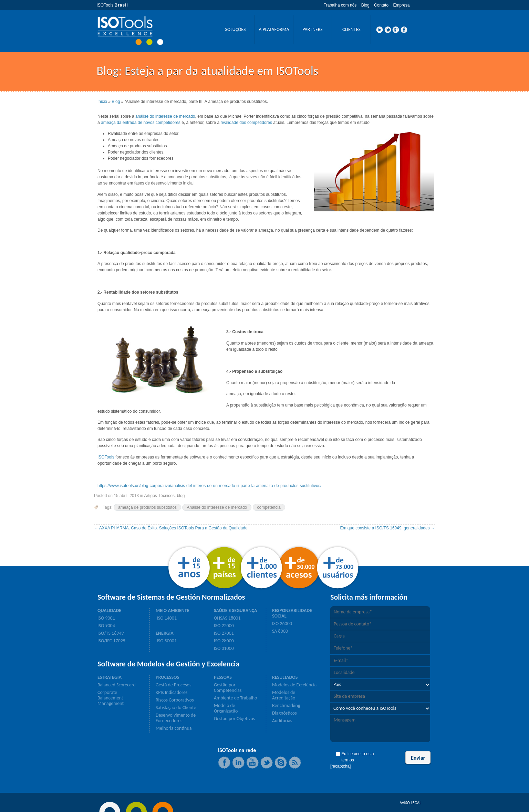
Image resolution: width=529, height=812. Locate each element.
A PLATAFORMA (274, 29)
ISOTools (106, 457)
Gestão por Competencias (228, 688)
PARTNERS (312, 29)
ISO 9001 (106, 618)
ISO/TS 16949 (111, 633)
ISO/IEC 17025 (111, 641)
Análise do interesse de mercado (217, 507)
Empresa (401, 5)
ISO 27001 (224, 633)
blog (181, 496)
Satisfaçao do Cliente (176, 708)
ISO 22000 (224, 626)
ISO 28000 (224, 641)
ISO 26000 (282, 624)
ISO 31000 (224, 648)
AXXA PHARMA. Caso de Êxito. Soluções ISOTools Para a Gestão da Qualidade (171, 528)
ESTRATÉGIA (110, 677)
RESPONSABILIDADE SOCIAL (292, 613)
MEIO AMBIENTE (173, 611)
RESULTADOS (285, 677)
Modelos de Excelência (294, 685)
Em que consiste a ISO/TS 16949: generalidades (388, 528)
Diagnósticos (284, 713)
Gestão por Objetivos (234, 719)
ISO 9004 (106, 626)
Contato (381, 5)
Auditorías (282, 721)
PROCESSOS (167, 677)
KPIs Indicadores (172, 693)
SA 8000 (280, 631)
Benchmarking (286, 706)
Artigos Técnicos (159, 496)
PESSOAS (223, 677)
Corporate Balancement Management (111, 698)
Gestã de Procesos (173, 685)
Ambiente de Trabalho (235, 698)
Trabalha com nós (340, 5)
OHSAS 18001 (227, 618)
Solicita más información (369, 597)
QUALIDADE (109, 611)
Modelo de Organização (226, 708)
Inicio (102, 102)
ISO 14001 (166, 618)
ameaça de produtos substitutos (147, 507)
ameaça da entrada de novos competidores (141, 123)
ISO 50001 (166, 641)
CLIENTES (351, 29)
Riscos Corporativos (175, 700)
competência (269, 507)
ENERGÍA (165, 633)
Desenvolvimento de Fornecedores (176, 718)
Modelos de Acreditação (284, 695)
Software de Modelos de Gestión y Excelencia (168, 664)
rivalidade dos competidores (246, 123)
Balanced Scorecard (117, 685)
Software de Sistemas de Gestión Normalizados (171, 597)
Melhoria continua (174, 728)
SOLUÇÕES (235, 29)
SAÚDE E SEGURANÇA (235, 611)
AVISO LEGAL (410, 803)
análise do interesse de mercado (165, 116)
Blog (365, 5)
